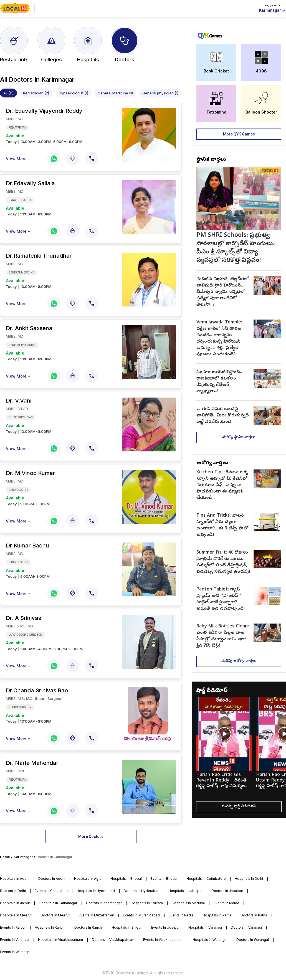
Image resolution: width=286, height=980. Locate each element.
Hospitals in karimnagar (58, 903)
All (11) (8, 93)
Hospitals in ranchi (50, 927)
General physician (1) (160, 93)
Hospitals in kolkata (147, 903)
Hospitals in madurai (188, 903)
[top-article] (239, 218)
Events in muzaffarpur (96, 915)
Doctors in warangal (253, 940)
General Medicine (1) (115, 93)
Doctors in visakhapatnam (113, 940)
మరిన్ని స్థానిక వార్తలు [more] (239, 437)
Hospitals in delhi (249, 879)
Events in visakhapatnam (163, 940)
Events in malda (226, 903)
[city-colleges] (51, 45)
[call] (92, 159)
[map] (73, 159)
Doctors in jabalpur (227, 891)
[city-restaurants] (14, 45)
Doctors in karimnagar (104, 903)
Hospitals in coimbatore (206, 879)
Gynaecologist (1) (73, 93)
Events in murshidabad (141, 915)
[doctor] (61, 128)
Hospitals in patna (217, 915)
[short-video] (224, 746)
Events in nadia (181, 915)
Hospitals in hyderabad (96, 891)
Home (5, 857)
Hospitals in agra (88, 879)
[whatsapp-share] (54, 159)
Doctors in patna (254, 915)
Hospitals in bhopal (126, 879)
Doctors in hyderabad (142, 891)
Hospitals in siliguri (127, 927)
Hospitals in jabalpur (185, 891)
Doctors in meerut (55, 915)
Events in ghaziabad (51, 891)
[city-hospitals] (88, 45)
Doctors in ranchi (88, 927)
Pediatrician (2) (36, 93)
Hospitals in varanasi (205, 927)
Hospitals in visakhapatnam (60, 940)
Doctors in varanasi (246, 927)
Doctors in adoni (52, 879)
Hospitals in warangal (210, 940)
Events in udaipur (165, 927)
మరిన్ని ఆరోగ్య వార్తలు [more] (239, 661)
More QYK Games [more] (239, 134)
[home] (15, 8)
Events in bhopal (164, 879)
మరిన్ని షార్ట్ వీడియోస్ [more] (239, 807)
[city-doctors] (125, 45)
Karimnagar (23, 857)
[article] (239, 292)
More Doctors (91, 836)
